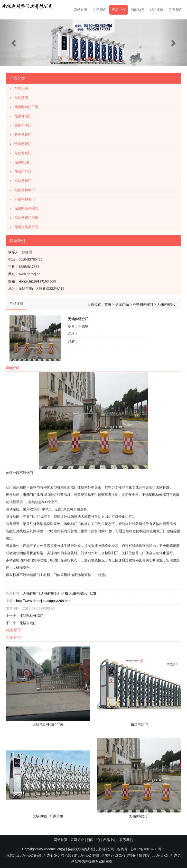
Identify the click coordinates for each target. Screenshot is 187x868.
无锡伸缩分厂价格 (55, 592)
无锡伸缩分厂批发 (83, 592)
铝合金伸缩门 (25, 189)
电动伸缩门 (161, 494)
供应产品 (122, 303)
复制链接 (69, 849)
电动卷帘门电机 (26, 217)
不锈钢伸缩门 (25, 198)
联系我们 (176, 10)
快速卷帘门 (23, 143)
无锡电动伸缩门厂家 (48, 723)
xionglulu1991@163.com (37, 280)
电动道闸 (21, 96)
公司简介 (77, 840)
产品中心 (119, 10)
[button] (14, 43)
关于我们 (100, 10)
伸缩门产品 (23, 170)
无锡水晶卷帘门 (26, 226)
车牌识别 (21, 87)
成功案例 (157, 10)
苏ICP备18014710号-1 (148, 849)
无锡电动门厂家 (26, 106)
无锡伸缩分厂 (167, 303)
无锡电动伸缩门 (26, 207)
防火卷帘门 (23, 133)
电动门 (28, 494)
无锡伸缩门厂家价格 (48, 815)
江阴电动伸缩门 (31, 615)
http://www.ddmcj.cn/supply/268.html (44, 600)
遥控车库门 (23, 124)
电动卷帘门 (23, 152)
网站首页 (81, 10)
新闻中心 (93, 840)
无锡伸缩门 (23, 115)
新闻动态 (138, 10)
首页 (108, 303)
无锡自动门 (28, 622)
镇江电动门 (139, 723)
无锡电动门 (23, 161)
